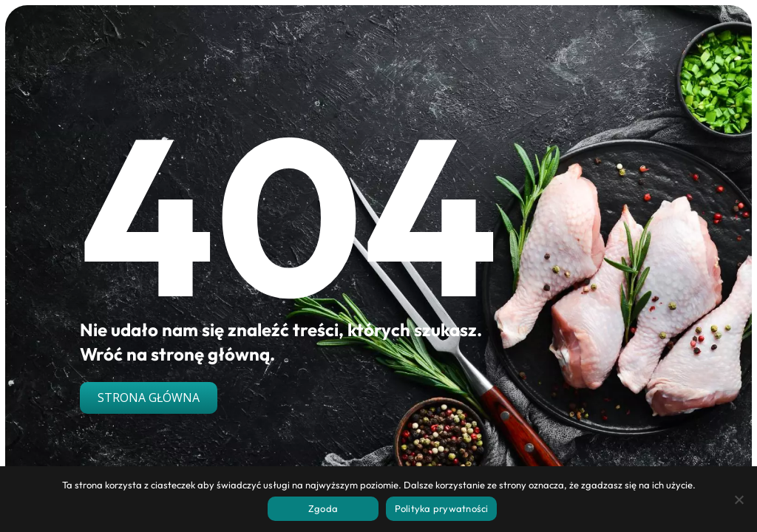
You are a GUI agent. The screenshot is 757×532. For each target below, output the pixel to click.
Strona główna (149, 398)
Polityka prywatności (442, 508)
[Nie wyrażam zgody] (739, 499)
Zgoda (323, 508)
